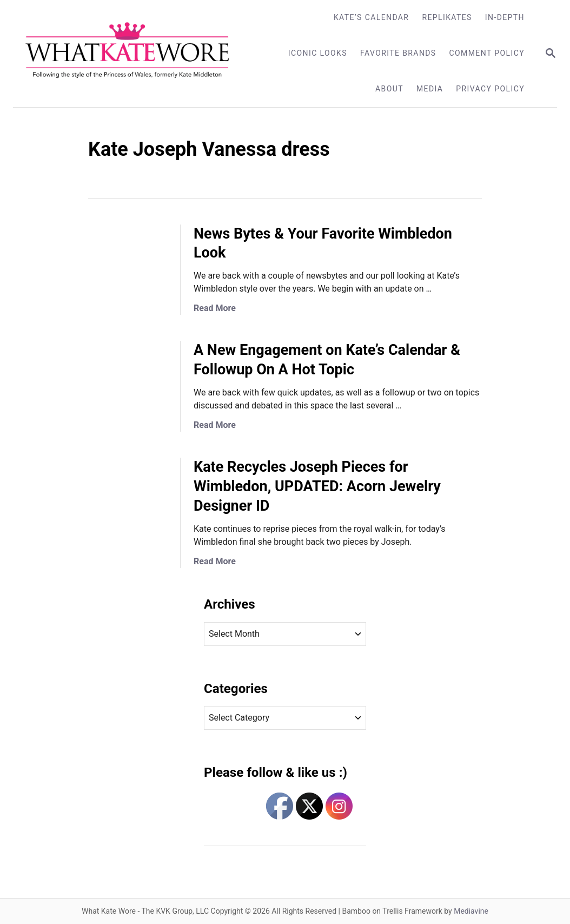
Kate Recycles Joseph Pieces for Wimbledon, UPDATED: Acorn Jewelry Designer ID (317, 486)
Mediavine (471, 911)
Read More (215, 308)
